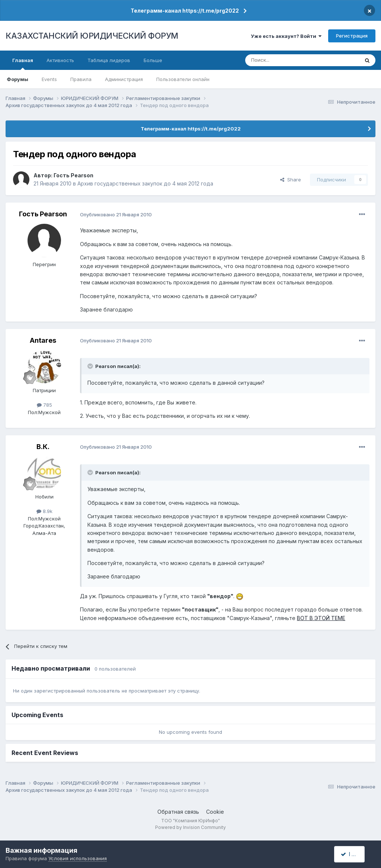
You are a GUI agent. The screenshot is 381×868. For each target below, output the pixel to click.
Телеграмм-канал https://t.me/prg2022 (185, 11)
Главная (23, 64)
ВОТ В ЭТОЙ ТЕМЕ (321, 618)
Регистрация (352, 36)
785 (44, 405)
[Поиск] (282, 60)
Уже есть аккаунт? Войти (286, 36)
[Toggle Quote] (91, 366)
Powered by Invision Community (190, 827)
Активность (60, 60)
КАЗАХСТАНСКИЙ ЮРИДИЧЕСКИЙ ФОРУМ (92, 36)
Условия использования (78, 858)
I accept (354, 854)
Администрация (124, 79)
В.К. (43, 447)
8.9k (44, 511)
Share (291, 180)
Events (49, 79)
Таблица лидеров (109, 60)
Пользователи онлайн (183, 79)
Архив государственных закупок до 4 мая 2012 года (145, 183)
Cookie (215, 812)
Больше (153, 60)
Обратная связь (178, 812)
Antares (43, 340)
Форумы (17, 79)
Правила (81, 79)
